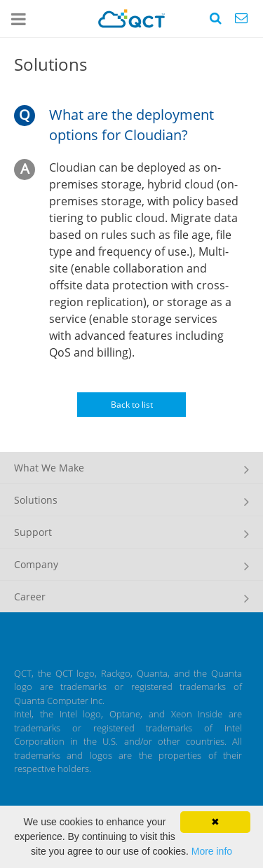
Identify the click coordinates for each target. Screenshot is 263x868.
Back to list (132, 405)
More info (212, 851)
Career (30, 597)
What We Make (49, 468)
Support (33, 532)
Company (36, 564)
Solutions (36, 500)
